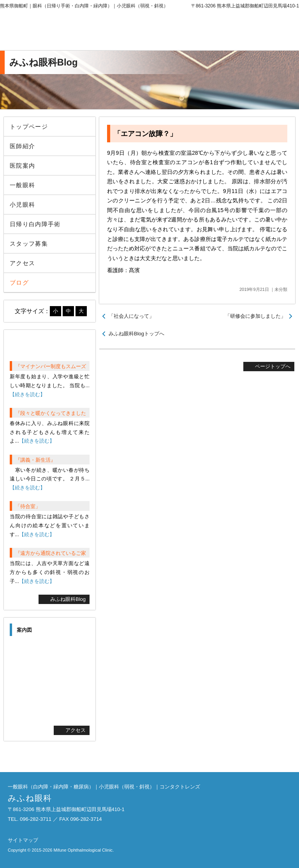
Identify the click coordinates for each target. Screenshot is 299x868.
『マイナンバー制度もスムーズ (51, 366)
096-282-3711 (235, 31)
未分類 (281, 289)
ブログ (19, 283)
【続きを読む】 (27, 394)
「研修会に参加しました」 (255, 316)
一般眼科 (22, 185)
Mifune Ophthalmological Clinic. (84, 850)
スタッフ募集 (29, 244)
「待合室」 (28, 506)
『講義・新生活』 (35, 460)
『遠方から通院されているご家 (51, 553)
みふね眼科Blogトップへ (136, 334)
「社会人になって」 (131, 316)
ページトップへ (273, 366)
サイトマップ (23, 840)
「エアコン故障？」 (145, 134)
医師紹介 (22, 146)
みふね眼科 (64, 31)
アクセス (22, 263)
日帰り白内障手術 (35, 224)
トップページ (29, 127)
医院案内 (22, 166)
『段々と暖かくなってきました (51, 413)
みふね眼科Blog (68, 599)
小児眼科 (22, 205)
